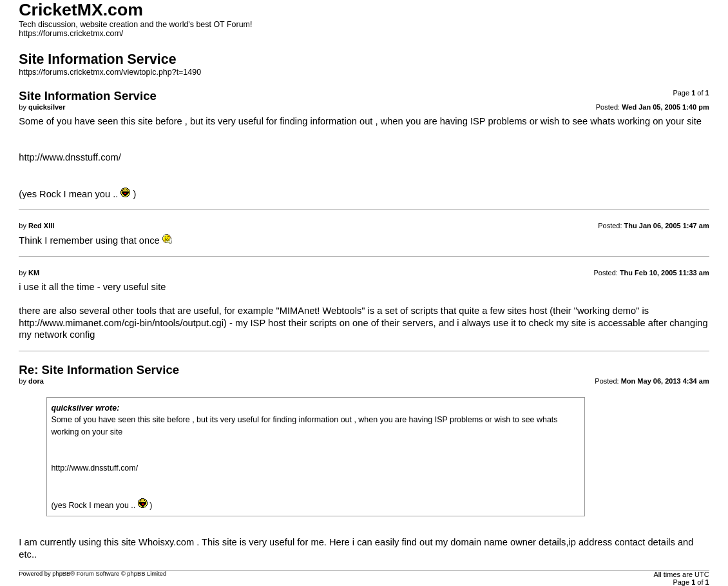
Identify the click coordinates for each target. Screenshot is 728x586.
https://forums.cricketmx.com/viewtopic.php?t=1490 (110, 72)
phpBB (61, 574)
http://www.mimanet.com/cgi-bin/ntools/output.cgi (121, 323)
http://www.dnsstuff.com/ (70, 157)
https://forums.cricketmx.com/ (71, 34)
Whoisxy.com (166, 542)
